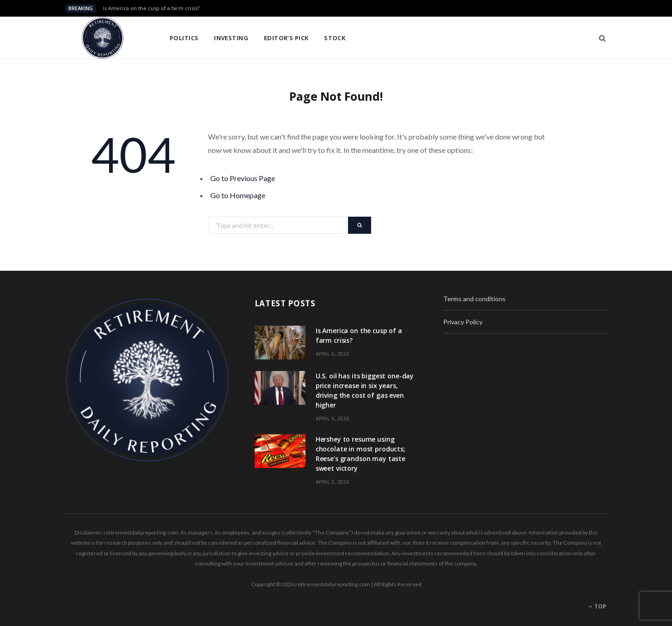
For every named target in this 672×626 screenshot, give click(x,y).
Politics (184, 38)
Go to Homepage (238, 195)
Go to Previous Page (243, 178)
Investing (231, 38)
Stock (335, 38)
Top (597, 606)
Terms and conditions (474, 299)
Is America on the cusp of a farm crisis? (151, 8)
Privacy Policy (463, 322)
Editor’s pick (286, 38)
